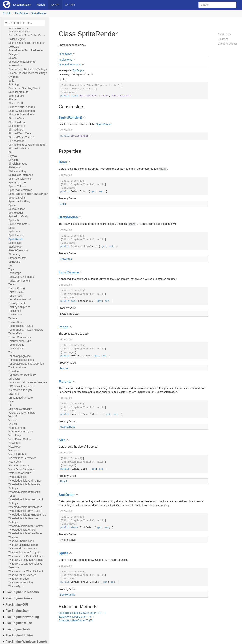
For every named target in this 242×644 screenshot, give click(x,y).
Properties (223, 39)
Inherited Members (70, 65)
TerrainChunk (16, 292)
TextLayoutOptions (19, 307)
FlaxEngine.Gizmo (19, 598)
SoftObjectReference (21, 175)
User (11, 401)
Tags (11, 269)
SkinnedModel (17, 141)
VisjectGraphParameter (22, 458)
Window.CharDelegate (21, 541)
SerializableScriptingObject (24, 88)
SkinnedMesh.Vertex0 (21, 137)
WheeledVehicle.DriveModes (25, 507)
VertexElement (17, 428)
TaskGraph (15, 273)
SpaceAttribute (17, 182)
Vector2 (13, 416)
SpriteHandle (16, 235)
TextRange (15, 311)
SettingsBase (16, 96)
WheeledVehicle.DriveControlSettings (26, 501)
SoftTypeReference (20, 179)
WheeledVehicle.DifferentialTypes (24, 494)
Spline (12, 205)
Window (13, 537)
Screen (12, 58)
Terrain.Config (17, 288)
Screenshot (15, 65)
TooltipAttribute (17, 367)
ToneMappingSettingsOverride (26, 364)
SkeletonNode (17, 126)
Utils (11, 405)
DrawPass (66, 259)
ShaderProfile (16, 103)
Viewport (13, 450)
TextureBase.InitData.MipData (26, 330)
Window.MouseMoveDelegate (26, 560)
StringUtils (14, 262)
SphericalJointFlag (19, 201)
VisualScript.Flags (19, 465)
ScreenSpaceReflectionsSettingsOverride (28, 75)
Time (11, 352)
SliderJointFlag (17, 171)
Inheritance (65, 54)
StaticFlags (15, 243)
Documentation (22, 5)
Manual (41, 5)
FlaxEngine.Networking (22, 617)
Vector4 (13, 424)
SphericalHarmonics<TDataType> (28, 194)
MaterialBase (67, 427)
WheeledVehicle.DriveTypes (25, 511)
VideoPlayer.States (19, 439)
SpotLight (14, 220)
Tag (10, 265)
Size (62, 440)
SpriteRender (39, 13)
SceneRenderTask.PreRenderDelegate (26, 52)
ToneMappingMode (20, 356)
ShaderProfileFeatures (22, 107)
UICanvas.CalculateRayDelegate (28, 382)
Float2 (63, 481)
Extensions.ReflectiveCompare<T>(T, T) (82, 613)
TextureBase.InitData (21, 326)
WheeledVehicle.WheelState (25, 533)
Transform (14, 371)
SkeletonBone (17, 118)
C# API (55, 5)
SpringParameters (19, 224)
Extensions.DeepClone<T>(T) (76, 617)
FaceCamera (69, 272)
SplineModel (16, 213)
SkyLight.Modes (18, 164)
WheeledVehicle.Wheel (22, 530)
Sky (10, 152)
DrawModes (68, 217)
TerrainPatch (16, 296)
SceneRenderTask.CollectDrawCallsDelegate (27, 37)
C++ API (70, 5)
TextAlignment (17, 303)
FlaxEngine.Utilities (19, 635)
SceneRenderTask (19, 32)
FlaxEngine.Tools (18, 629)
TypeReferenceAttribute (22, 375)
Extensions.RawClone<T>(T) (76, 620)
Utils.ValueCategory (20, 409)
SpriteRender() (70, 118)
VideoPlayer (15, 435)
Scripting (13, 84)
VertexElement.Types (21, 432)
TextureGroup (16, 345)
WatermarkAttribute (20, 473)
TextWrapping (16, 349)
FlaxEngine (21, 13)
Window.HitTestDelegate (23, 549)
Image (64, 327)
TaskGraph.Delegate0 (21, 277)
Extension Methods (228, 44)
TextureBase (16, 322)
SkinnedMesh (16, 130)
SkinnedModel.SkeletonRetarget (27, 145)
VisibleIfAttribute (18, 454)
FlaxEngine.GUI (17, 604)
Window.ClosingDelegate (23, 545)
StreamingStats (17, 258)
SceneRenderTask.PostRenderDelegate (26, 45)
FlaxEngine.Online (19, 623)
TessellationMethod (20, 299)
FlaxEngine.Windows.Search (26, 642)
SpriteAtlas (15, 232)
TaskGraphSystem (19, 281)
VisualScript (15, 462)
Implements (65, 60)
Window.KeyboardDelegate (24, 552)
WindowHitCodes (18, 579)
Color (63, 162)
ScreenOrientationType (22, 62)
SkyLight (13, 160)
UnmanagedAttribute (20, 398)
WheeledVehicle (18, 477)
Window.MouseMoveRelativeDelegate (25, 566)
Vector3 (13, 420)
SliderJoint (14, 167)
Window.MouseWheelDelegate (26, 571)
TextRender (15, 315)
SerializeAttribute (18, 92)
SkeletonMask (17, 122)
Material (65, 382)
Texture (13, 318)
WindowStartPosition (21, 582)
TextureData (16, 333)
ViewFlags (14, 443)
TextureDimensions (20, 337)
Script (12, 81)
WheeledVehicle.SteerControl (26, 526)
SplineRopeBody (18, 216)
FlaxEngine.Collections (22, 592)
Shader (13, 99)
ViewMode (14, 447)
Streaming (14, 254)
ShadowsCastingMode (22, 111)
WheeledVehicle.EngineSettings (27, 515)
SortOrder (67, 495)
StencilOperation (18, 250)
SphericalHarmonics (20, 190)
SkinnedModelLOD (19, 148)
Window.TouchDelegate (22, 575)
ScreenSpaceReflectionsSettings (28, 69)
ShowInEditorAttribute (21, 115)
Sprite (12, 228)
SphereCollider (17, 186)
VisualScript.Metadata (21, 469)
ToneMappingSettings (21, 360)
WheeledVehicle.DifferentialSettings (24, 486)
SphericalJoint (17, 198)
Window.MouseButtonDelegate (26, 556)
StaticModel (15, 247)
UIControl (14, 394)
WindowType (16, 586)
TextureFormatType (20, 341)
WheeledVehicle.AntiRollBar (25, 481)
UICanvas (14, 379)
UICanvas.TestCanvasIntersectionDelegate (21, 388)
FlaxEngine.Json (17, 611)
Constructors (224, 34)
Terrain (12, 284)
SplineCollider (16, 209)
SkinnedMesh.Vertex (20, 133)
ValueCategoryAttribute (22, 413)
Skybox (13, 156)
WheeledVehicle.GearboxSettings (23, 520)
